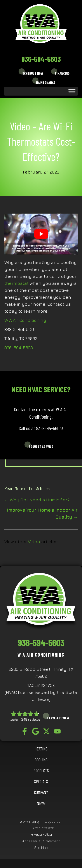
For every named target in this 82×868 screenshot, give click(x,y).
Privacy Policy (41, 834)
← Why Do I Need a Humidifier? (37, 500)
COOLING (41, 760)
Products (41, 770)
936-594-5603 (41, 59)
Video (34, 542)
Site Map (41, 848)
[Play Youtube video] (41, 234)
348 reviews (31, 719)
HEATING (41, 749)
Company (41, 792)
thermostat (17, 283)
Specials (41, 781)
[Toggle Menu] (72, 91)
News (41, 803)
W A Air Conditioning (25, 320)
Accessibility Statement (41, 841)
